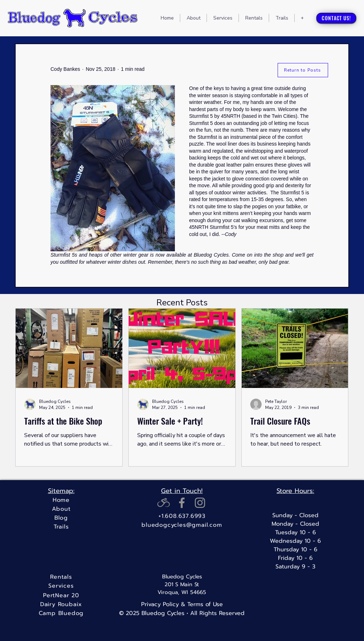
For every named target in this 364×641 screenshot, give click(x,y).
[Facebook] (182, 503)
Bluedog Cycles (182, 577)
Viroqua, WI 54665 (182, 592)
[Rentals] (61, 577)
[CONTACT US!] (336, 18)
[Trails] (61, 527)
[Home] (61, 500)
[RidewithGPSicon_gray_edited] (164, 503)
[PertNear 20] (61, 596)
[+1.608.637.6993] (182, 516)
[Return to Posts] (303, 70)
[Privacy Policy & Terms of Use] (182, 604)
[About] (61, 509)
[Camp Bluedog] (61, 613)
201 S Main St (182, 584)
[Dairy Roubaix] (61, 605)
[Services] (61, 586)
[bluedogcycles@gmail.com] (182, 525)
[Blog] (61, 518)
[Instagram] (200, 503)
